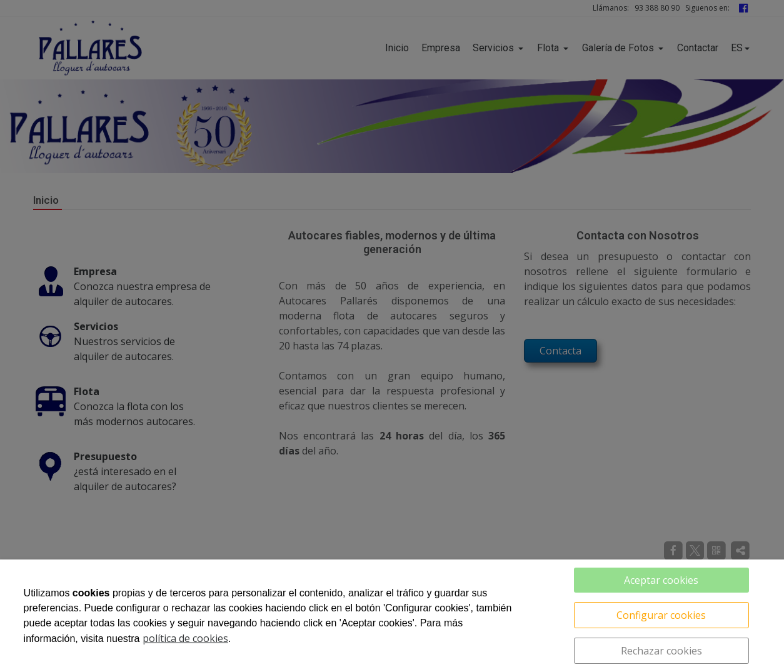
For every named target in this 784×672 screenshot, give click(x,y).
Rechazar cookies (661, 651)
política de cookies (185, 638)
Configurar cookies (661, 615)
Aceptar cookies (661, 580)
